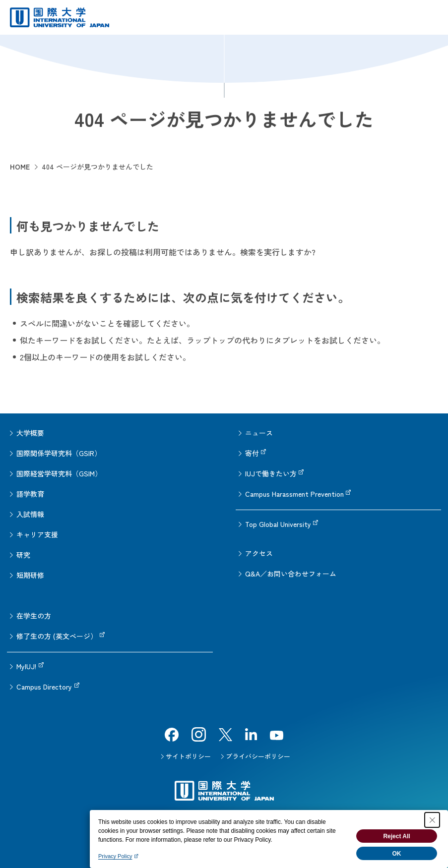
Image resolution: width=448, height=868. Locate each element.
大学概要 (30, 433)
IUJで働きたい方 (271, 473)
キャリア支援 (37, 534)
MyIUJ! (26, 666)
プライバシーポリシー (258, 756)
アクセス (259, 553)
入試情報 (30, 514)
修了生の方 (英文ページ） (57, 636)
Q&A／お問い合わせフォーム (291, 574)
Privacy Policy (115, 856)
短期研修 (30, 575)
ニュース (259, 433)
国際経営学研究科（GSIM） (59, 473)
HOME (20, 167)
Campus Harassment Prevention (294, 494)
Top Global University (278, 524)
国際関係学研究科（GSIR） (59, 453)
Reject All (396, 836)
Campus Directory (44, 687)
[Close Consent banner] (432, 820)
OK (397, 854)
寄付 (252, 453)
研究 (23, 555)
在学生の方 (34, 616)
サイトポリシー (188, 756)
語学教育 (30, 494)
